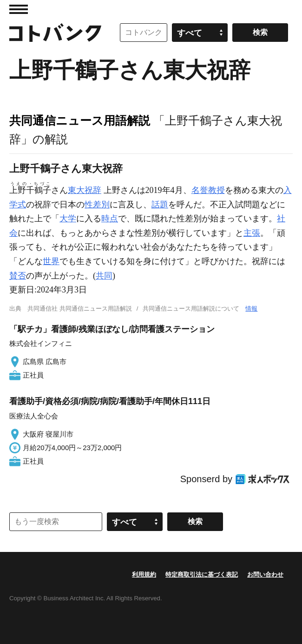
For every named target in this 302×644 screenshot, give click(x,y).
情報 (251, 309)
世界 (51, 261)
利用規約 (144, 574)
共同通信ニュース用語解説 (80, 120)
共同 (104, 276)
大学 (68, 219)
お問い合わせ (265, 574)
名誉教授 (208, 190)
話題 (160, 205)
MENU (19, 9)
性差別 (97, 205)
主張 (252, 233)
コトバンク (55, 33)
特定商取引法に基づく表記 (202, 574)
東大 (76, 190)
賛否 (18, 276)
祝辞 (93, 190)
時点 (110, 219)
